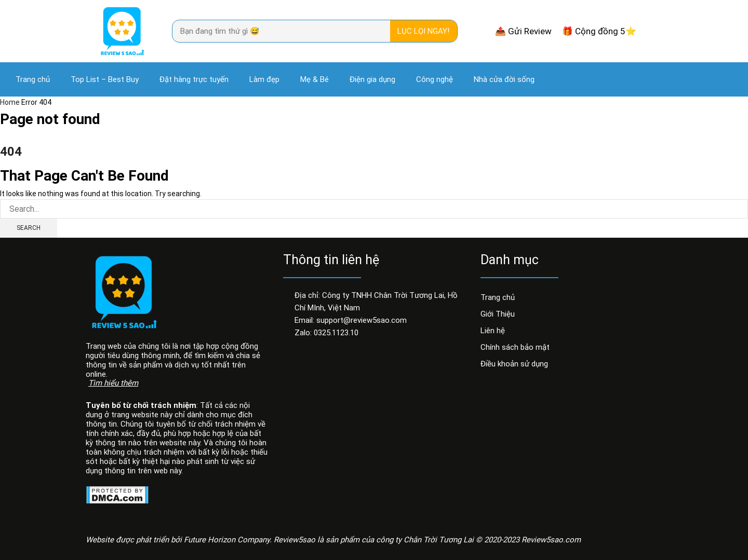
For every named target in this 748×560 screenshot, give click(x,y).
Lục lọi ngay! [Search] (423, 31)
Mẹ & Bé (315, 79)
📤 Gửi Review (523, 31)
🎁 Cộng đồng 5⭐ (599, 31)
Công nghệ (435, 79)
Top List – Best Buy (105, 79)
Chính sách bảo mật (515, 347)
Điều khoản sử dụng (514, 364)
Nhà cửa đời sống (504, 79)
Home (10, 102)
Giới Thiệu (498, 314)
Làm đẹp (264, 79)
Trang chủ (33, 79)
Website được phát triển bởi (135, 540)
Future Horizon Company (227, 540)
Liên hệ (493, 331)
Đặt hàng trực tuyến (194, 79)
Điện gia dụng (372, 79)
